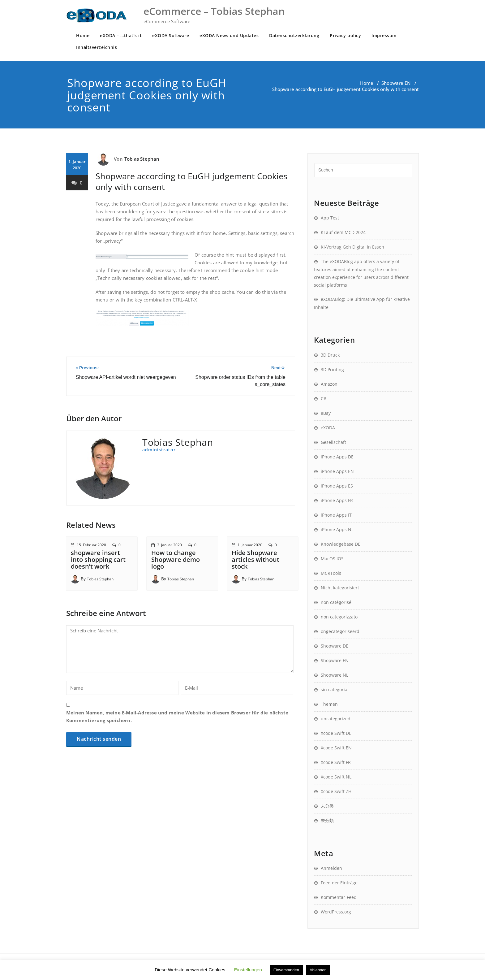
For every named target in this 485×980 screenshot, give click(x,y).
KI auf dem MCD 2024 (343, 232)
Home (83, 35)
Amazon (329, 384)
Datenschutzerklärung (294, 35)
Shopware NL (335, 675)
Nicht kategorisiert (340, 588)
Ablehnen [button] (318, 970)
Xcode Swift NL (336, 777)
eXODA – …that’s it (121, 35)
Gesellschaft (333, 442)
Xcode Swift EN (336, 748)
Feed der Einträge (339, 883)
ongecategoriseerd (340, 631)
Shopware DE (335, 646)
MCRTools (331, 573)
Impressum (384, 35)
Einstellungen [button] (248, 970)
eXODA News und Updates (229, 35)
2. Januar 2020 (170, 545)
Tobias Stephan (142, 159)
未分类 (327, 806)
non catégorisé (336, 602)
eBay (326, 413)
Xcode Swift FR (336, 762)
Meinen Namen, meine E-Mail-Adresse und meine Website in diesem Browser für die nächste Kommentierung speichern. (177, 716)
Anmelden (331, 868)
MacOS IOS (332, 559)
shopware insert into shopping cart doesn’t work (98, 559)
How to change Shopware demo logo (176, 559)
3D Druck (330, 355)
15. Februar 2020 (91, 545)
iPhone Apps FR (337, 500)
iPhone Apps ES (337, 486)
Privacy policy (345, 35)
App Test (330, 218)
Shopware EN (396, 83)
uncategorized (336, 719)
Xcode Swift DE (336, 733)
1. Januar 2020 (250, 545)
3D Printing (332, 369)
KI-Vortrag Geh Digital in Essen (352, 247)
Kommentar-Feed (339, 897)
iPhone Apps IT (336, 515)
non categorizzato (339, 617)
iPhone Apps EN (337, 471)
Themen (329, 704)
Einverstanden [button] (286, 970)
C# (324, 399)
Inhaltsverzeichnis (97, 47)
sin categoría (334, 689)
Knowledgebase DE (341, 544)
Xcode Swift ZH (336, 791)
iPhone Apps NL (337, 529)
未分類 (327, 820)
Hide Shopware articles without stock (255, 559)
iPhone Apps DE (337, 457)
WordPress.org (336, 912)
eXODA (328, 428)
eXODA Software (171, 35)
